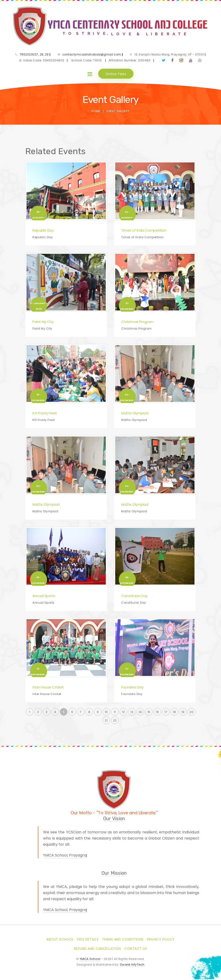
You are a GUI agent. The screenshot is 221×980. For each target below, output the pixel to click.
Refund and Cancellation (98, 949)
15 (149, 713)
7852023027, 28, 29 (35, 55)
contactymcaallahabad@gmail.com (93, 55)
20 (191, 713)
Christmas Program (137, 323)
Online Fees (116, 74)
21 (106, 721)
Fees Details (88, 940)
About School (60, 940)
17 (166, 713)
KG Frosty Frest (45, 414)
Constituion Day (134, 597)
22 (115, 721)
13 (132, 713)
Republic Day (43, 231)
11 (115, 713)
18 (175, 713)
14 (140, 713)
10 (106, 713)
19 (183, 713)
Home (96, 112)
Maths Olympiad (135, 414)
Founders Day (132, 688)
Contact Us (136, 949)
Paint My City (43, 323)
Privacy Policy (161, 940)
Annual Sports (44, 597)
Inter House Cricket (48, 688)
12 (123, 713)
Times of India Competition (144, 231)
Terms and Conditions (123, 940)
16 (157, 713)
